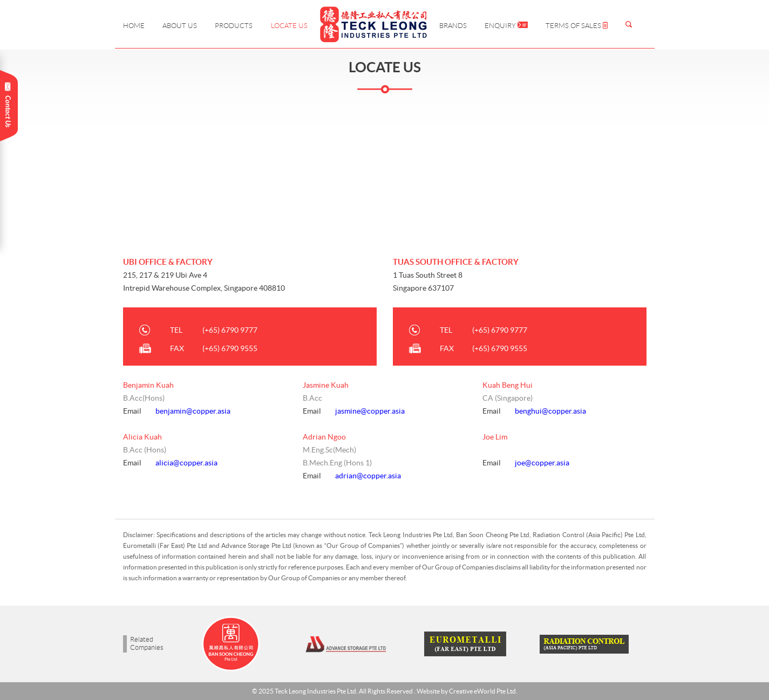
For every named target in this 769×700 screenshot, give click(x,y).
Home (134, 26)
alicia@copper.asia (186, 463)
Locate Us (289, 26)
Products (234, 26)
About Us (180, 26)
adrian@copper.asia (368, 476)
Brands (453, 26)
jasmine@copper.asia (370, 411)
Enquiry (506, 26)
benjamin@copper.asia (193, 411)
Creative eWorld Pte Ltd (482, 691)
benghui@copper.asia (550, 411)
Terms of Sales (577, 26)
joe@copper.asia (542, 463)
